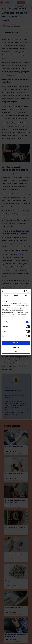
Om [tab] (26, 296)
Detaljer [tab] (16, 296)
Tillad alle (16, 343)
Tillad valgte (16, 347)
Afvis (16, 352)
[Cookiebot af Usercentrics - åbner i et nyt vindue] (24, 291)
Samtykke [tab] (6, 296)
